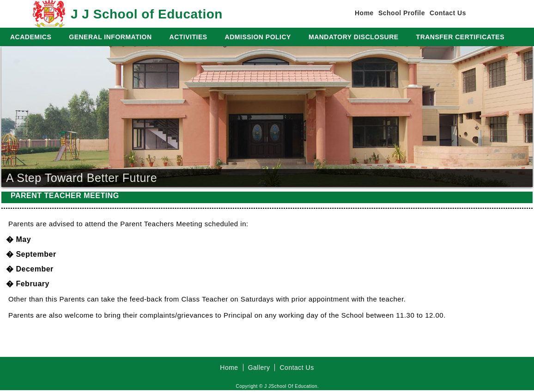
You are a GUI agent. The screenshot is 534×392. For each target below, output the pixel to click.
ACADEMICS (31, 37)
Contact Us (448, 13)
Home (364, 13)
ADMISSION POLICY (258, 37)
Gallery (259, 368)
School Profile (402, 13)
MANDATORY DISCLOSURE (354, 37)
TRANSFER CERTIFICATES (460, 37)
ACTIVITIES (188, 37)
